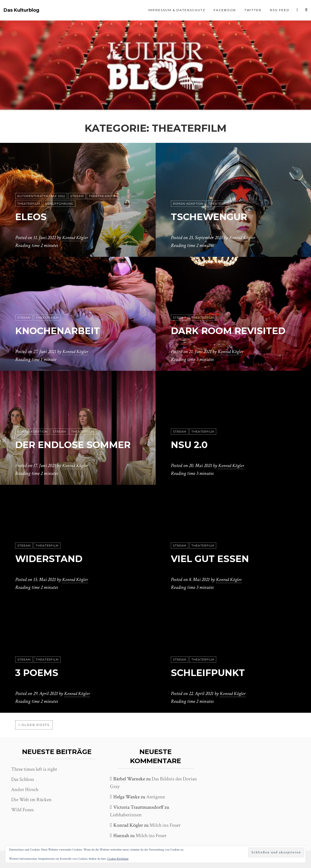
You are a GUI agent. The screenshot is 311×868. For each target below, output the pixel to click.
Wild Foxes (22, 810)
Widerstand (52, 559)
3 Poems (39, 673)
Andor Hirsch (25, 789)
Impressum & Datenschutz (177, 10)
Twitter (253, 10)
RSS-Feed (280, 10)
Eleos (32, 217)
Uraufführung (59, 204)
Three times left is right (34, 769)
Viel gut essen (213, 559)
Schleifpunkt (211, 673)
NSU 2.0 (191, 445)
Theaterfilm (29, 204)
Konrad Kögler (76, 238)
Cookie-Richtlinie (118, 859)
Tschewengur (213, 217)
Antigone (156, 797)
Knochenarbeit (62, 331)
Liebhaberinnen (126, 815)
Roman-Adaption (188, 204)
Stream (77, 196)
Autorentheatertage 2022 (41, 196)
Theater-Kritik (102, 196)
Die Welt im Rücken (31, 800)
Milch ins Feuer (165, 825)
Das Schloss (23, 779)
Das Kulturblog (21, 10)
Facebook (225, 10)
